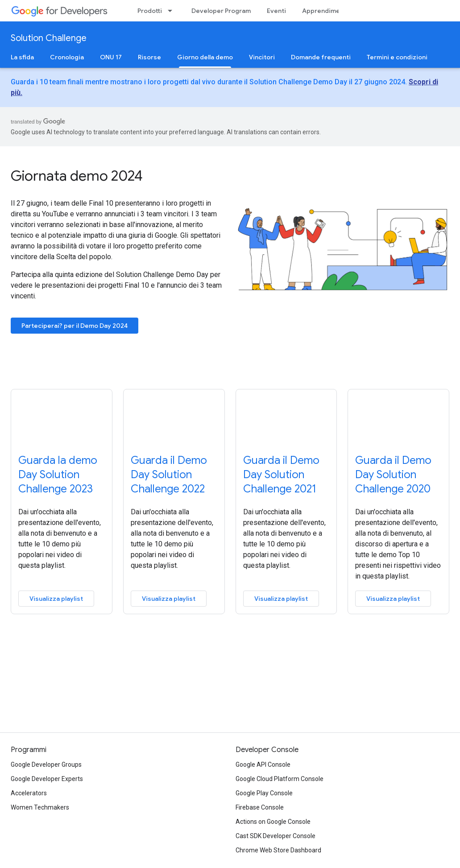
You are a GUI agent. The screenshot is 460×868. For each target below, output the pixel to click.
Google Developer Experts (47, 779)
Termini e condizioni (397, 57)
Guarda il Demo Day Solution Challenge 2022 (169, 475)
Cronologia (67, 57)
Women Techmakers (40, 807)
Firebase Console (260, 807)
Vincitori (262, 57)
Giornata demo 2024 (77, 176)
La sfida (22, 57)
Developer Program (221, 11)
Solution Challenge (49, 38)
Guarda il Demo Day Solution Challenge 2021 (281, 475)
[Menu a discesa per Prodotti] (173, 11)
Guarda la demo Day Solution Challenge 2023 (58, 475)
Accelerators (29, 793)
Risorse (149, 57)
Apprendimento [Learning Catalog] (326, 11)
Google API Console (263, 765)
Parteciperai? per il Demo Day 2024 (75, 326)
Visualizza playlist (56, 599)
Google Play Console (264, 793)
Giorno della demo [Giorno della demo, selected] (205, 57)
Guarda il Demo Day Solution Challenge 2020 (393, 475)
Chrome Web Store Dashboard (278, 850)
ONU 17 (111, 57)
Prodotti (150, 11)
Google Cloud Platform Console (280, 779)
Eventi (276, 11)
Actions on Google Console (273, 822)
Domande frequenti (321, 57)
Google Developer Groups (46, 765)
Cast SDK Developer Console (276, 836)
